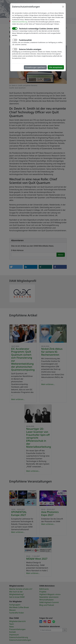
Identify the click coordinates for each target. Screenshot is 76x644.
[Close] (63, 7)
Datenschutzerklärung (20, 22)
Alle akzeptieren (56, 67)
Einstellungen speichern (35, 67)
